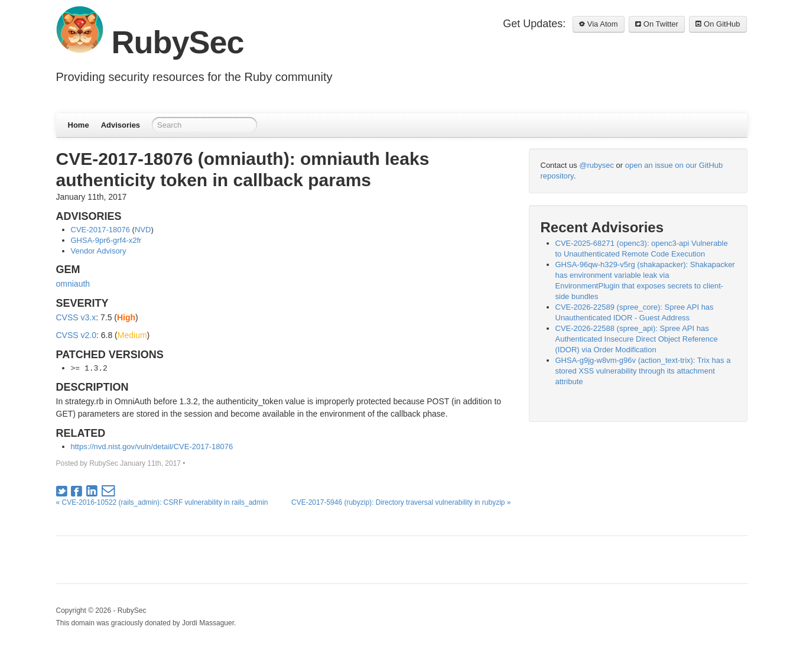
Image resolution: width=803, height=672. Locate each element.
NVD (143, 230)
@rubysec (596, 165)
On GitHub (718, 24)
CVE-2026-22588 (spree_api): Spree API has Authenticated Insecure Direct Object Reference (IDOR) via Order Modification (637, 339)
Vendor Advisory (99, 251)
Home (79, 125)
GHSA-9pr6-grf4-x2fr (106, 240)
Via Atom (598, 24)
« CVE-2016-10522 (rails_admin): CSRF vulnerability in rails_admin (162, 502)
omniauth (73, 284)
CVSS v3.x (76, 317)
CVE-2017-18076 (100, 230)
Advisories (121, 125)
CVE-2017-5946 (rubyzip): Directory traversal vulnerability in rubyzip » (401, 502)
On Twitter (657, 24)
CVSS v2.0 (76, 335)
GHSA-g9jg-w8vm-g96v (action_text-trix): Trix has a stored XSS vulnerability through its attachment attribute (643, 371)
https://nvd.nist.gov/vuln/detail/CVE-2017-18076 (152, 447)
